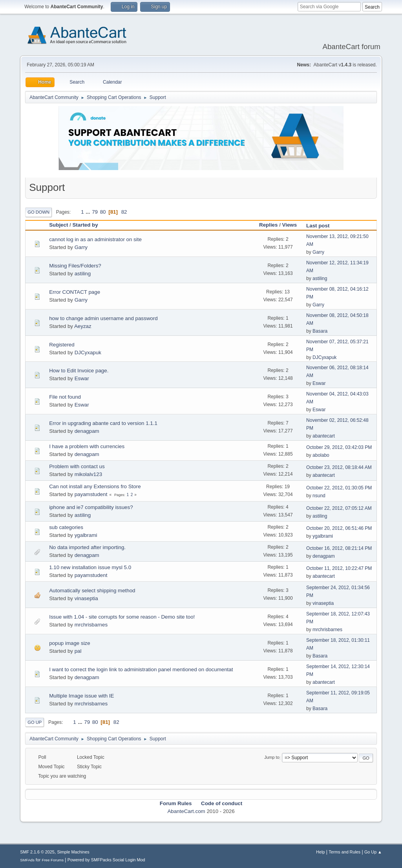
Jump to (272, 758)
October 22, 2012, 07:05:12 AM (339, 508)
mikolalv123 (88, 474)
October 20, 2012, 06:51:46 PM (339, 528)
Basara (320, 331)
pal (78, 651)
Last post (321, 226)
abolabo (321, 455)
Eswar (82, 378)
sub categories (66, 527)
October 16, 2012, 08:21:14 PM (339, 548)
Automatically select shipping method (92, 591)
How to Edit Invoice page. (79, 371)
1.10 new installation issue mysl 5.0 (90, 567)
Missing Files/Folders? (75, 266)
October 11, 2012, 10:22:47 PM (339, 568)
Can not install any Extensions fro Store (95, 486)
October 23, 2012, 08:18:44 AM (339, 467)
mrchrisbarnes (91, 625)
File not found (65, 397)
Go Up (35, 722)
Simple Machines (73, 852)
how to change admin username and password (103, 318)
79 (95, 212)
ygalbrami (86, 535)
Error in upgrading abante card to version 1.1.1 (103, 423)
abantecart (324, 436)
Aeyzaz (83, 326)
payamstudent (91, 494)
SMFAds (27, 860)
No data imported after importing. (87, 547)
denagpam (87, 431)
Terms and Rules (344, 852)
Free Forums (53, 860)
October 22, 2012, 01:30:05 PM (339, 488)
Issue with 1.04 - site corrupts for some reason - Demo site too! (122, 617)
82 (124, 212)
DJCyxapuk (88, 353)
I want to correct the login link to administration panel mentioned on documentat (141, 669)
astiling (83, 274)
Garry (81, 247)
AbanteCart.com (186, 811)
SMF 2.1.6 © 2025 (37, 852)
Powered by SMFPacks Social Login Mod (106, 860)
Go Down (38, 212)
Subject (58, 225)
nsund (319, 496)
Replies (268, 225)
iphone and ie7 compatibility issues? (91, 507)
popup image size (69, 643)
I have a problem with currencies (87, 446)
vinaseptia (86, 598)
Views (290, 225)
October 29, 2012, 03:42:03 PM (339, 447)
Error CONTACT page (75, 292)
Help (320, 852)
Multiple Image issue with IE (81, 696)
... (89, 212)
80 (103, 212)
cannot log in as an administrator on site (95, 239)
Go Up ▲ (373, 852)
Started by (85, 225)
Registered (62, 345)
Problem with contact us (77, 466)
